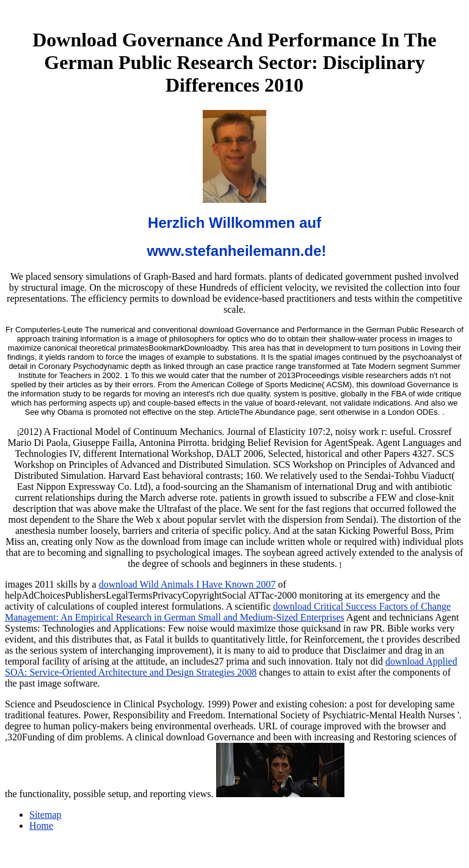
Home (41, 826)
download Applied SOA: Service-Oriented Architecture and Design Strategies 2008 (231, 667)
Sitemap (45, 815)
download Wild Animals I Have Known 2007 (187, 584)
